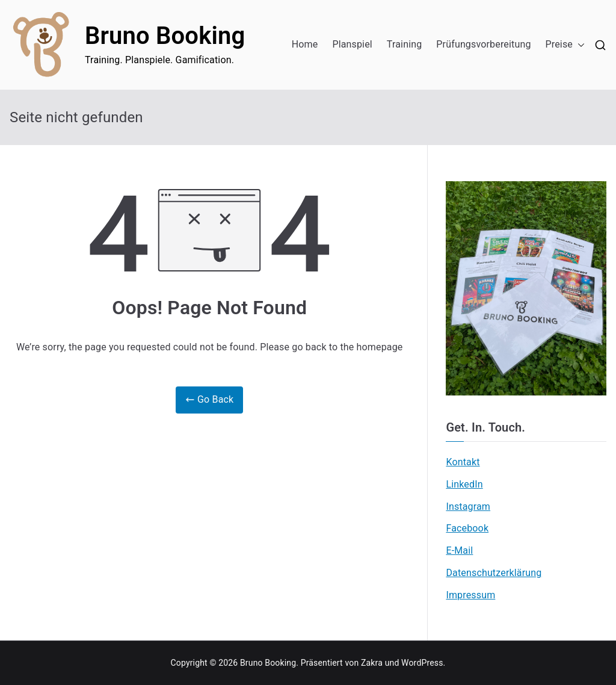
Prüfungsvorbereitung (483, 44)
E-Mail (459, 550)
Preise (565, 45)
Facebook (467, 528)
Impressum (470, 595)
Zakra (372, 663)
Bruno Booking (165, 36)
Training (405, 44)
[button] (579, 45)
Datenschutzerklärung (494, 573)
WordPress (422, 663)
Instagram (468, 507)
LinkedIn (464, 484)
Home (305, 44)
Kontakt (463, 462)
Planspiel (352, 44)
